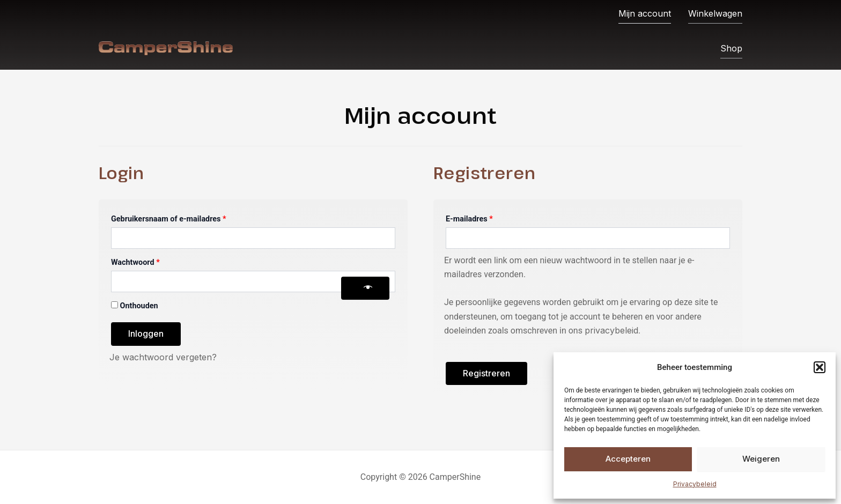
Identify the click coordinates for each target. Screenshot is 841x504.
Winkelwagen (715, 13)
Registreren (486, 373)
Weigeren (761, 459)
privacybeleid (611, 330)
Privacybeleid (695, 484)
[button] (820, 367)
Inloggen (146, 333)
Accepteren (628, 459)
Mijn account (645, 13)
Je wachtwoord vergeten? (163, 357)
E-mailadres (481, 218)
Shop (731, 48)
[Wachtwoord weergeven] (365, 288)
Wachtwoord (147, 261)
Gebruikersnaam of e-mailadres (180, 218)
